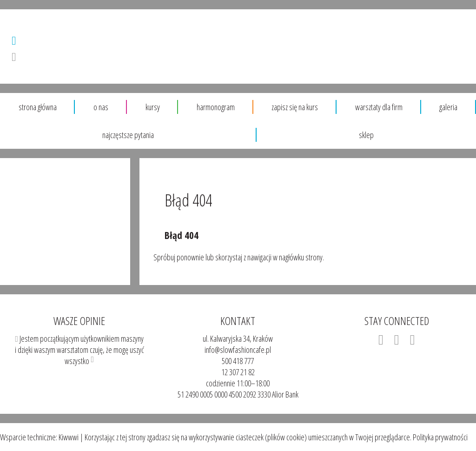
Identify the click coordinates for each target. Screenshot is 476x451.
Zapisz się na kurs (295, 107)
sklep (366, 135)
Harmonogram (216, 107)
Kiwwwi (69, 437)
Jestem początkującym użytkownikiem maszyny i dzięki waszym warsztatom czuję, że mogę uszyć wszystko (79, 340)
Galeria (448, 107)
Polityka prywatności (440, 437)
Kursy (153, 107)
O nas (101, 107)
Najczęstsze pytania (128, 135)
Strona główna (38, 107)
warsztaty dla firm (379, 107)
